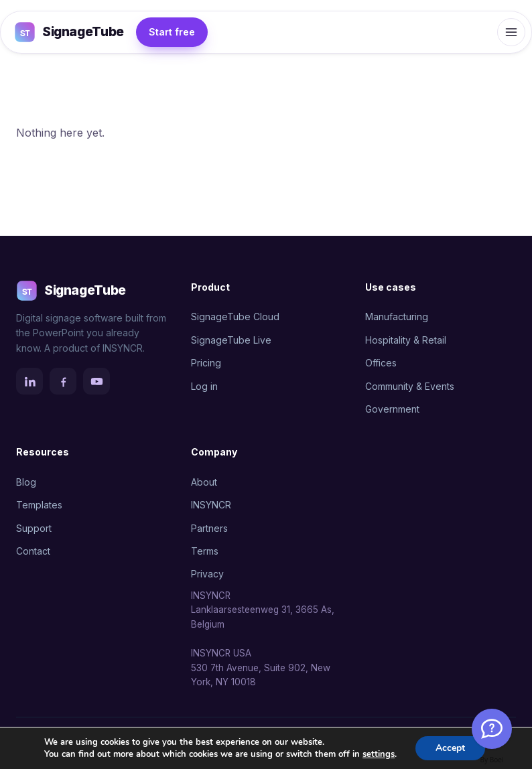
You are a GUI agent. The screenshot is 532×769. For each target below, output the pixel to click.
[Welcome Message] (492, 729)
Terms (205, 551)
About (204, 482)
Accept (450, 748)
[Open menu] (511, 32)
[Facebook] (63, 381)
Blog (26, 482)
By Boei (492, 760)
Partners (209, 528)
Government (392, 409)
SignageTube (69, 32)
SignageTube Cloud (235, 317)
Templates (39, 505)
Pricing (206, 363)
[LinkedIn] (29, 381)
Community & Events (410, 386)
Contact (33, 551)
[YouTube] (96, 381)
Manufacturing (397, 317)
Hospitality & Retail (406, 340)
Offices (381, 363)
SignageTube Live (231, 340)
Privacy (207, 574)
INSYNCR (211, 505)
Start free (172, 32)
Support (34, 528)
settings (379, 754)
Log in (204, 386)
